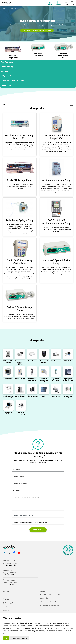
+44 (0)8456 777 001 (10, 565)
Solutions (6, 591)
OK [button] (6, 638)
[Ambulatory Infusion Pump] (57, 168)
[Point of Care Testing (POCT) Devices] (20, 389)
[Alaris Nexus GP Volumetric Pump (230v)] (57, 123)
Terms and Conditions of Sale (50, 594)
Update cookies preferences (49, 606)
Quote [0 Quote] (66, 3)
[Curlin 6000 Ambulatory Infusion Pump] (20, 248)
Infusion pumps (20, 379)
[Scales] (44, 389)
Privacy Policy (44, 598)
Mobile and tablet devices (68, 379)
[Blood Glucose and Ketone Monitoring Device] (8, 354)
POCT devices (20, 396)
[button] (38, 105)
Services (6, 599)
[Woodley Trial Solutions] (7, 3)
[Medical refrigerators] (56, 372)
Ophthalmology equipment (8, 397)
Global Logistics (8, 603)
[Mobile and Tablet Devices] (68, 372)
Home (4, 8)
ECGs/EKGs (68, 361)
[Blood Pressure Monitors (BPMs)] (20, 354)
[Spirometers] (56, 389)
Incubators (8, 379)
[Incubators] (8, 372)
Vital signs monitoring (21, 413)
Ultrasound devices (8, 413)
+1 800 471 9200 (8, 575)
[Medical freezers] (44, 372)
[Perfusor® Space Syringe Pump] (63, 47)
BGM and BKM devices (8, 362)
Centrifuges (32, 361)
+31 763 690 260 (8, 585)
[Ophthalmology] (8, 389)
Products (49, 3)
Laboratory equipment (32, 379)
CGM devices (56, 361)
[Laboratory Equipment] (32, 372)
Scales (44, 396)
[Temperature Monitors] (68, 389)
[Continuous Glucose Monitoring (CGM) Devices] (56, 354)
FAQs (5, 607)
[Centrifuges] (32, 354)
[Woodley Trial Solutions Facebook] (14, 553)
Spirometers (56, 396)
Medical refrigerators (56, 379)
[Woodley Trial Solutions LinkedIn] (4, 553)
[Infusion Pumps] (20, 372)
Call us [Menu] (58, 3)
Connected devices (44, 362)
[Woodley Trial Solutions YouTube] (19, 553)
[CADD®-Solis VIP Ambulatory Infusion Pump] (57, 208)
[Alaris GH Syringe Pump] (13, 49)
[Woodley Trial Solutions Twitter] (9, 553)
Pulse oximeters (32, 396)
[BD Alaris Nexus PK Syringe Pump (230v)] (20, 123)
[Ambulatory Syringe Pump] (20, 208)
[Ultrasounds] (8, 405)
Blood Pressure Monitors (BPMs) (20, 363)
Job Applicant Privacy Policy (49, 602)
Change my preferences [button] (19, 638)
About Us (6, 611)
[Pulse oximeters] (32, 389)
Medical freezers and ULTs (44, 380)
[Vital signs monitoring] (21, 405)
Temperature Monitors (68, 397)
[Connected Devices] (44, 354)
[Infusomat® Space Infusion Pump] (38, 47)
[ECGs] (68, 354)
